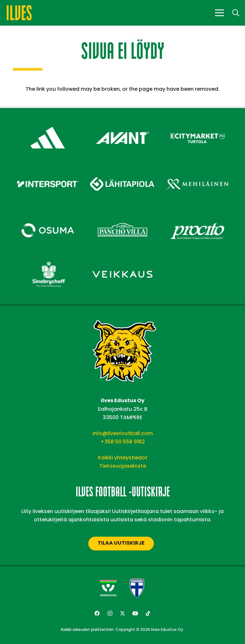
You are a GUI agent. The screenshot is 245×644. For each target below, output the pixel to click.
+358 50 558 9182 (123, 442)
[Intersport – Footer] (48, 169)
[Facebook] (97, 613)
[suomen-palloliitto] (137, 588)
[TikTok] (148, 613)
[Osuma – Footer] (48, 215)
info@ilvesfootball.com (123, 433)
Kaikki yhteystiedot (123, 458)
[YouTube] (135, 613)
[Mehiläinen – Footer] (197, 169)
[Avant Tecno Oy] (123, 122)
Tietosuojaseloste (123, 466)
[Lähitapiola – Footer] (123, 166)
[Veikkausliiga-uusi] (108, 588)
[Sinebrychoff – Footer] (48, 259)
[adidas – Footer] (48, 122)
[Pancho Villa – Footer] (123, 215)
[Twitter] (122, 613)
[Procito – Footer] (197, 215)
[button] (236, 13)
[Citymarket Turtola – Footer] (197, 122)
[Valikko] (219, 13)
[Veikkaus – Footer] (123, 259)
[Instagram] (110, 613)
